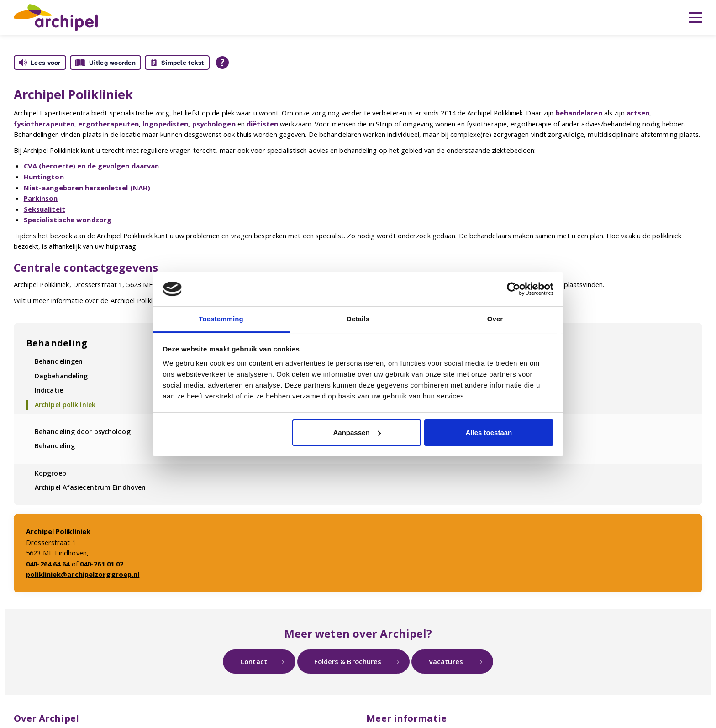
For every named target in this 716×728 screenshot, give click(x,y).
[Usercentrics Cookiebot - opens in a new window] (513, 289)
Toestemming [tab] (221, 319)
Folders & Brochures (348, 661)
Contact (254, 661)
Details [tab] (358, 319)
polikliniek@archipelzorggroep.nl (83, 574)
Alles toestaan (489, 432)
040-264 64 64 (48, 564)
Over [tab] (495, 319)
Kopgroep (50, 473)
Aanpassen (357, 432)
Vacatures (447, 661)
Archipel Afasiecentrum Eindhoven (90, 487)
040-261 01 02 (102, 564)
